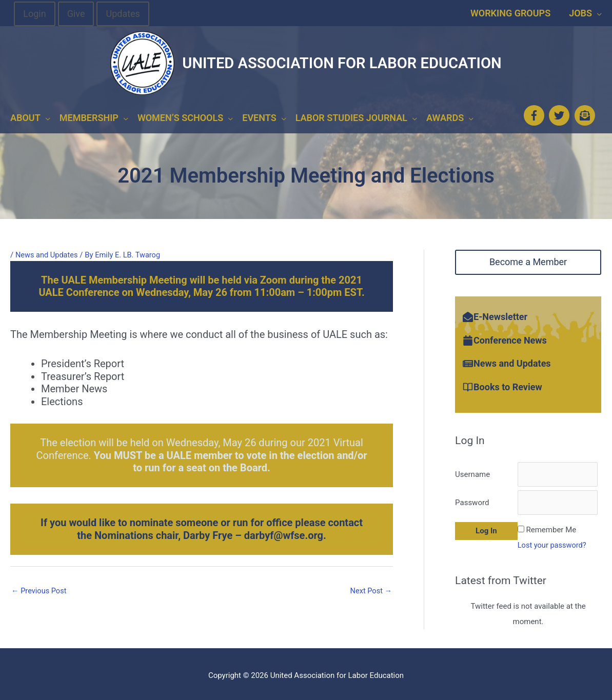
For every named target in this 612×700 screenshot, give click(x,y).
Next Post (370, 586)
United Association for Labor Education (342, 63)
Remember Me (551, 526)
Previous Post (40, 586)
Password (472, 499)
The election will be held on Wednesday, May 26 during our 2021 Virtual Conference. (201, 451)
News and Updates (47, 250)
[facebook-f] (535, 113)
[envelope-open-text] (586, 113)
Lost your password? (553, 542)
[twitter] (561, 113)
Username (472, 470)
